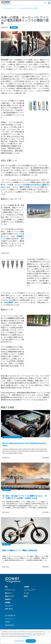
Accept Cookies (31, 641)
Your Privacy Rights (19, 641)
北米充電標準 (9, 302)
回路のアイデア (9, 596)
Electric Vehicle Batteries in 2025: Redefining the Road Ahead (24, 445)
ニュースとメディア (30, 590)
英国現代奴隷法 (9, 625)
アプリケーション (10, 590)
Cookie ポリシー (10, 619)
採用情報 (8, 603)
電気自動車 (14, 27)
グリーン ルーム (17, 8)
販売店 (26, 596)
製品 (6, 587)
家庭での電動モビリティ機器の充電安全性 (20, 550)
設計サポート (9, 593)
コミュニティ (9, 606)
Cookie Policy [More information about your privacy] (25, 637)
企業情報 (26, 587)
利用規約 (8, 622)
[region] (25, 637)
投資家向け (8, 599)
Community (9, 8)
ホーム (4, 8)
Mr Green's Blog (26, 8)
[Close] (48, 632)
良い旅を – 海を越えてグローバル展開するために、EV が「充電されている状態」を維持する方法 (24, 497)
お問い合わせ (9, 609)
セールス (26, 593)
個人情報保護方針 (10, 616)
